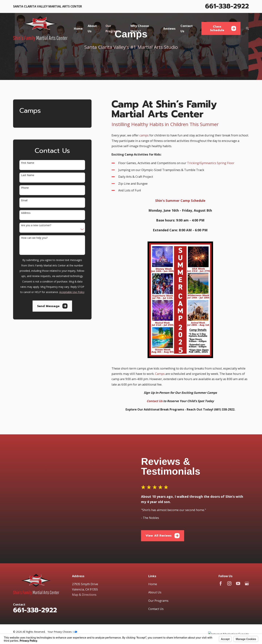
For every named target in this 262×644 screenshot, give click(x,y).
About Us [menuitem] (92, 28)
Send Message (52, 306)
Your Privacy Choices (62, 608)
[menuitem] (18, 613)
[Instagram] (229, 560)
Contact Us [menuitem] (187, 28)
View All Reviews (166, 524)
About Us (155, 569)
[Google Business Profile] (247, 560)
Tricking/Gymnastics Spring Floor (211, 163)
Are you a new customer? (36, 225)
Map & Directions (84, 571)
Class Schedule (223, 28)
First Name (28, 163)
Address (26, 213)
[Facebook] (221, 560)
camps (144, 135)
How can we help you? (34, 238)
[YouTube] (238, 560)
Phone (25, 188)
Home (153, 561)
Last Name (28, 175)
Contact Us (156, 585)
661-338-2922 (227, 6)
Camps (160, 374)
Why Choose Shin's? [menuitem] (140, 28)
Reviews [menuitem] (169, 29)
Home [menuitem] (78, 29)
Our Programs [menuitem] (113, 28)
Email (24, 200)
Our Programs (158, 577)
